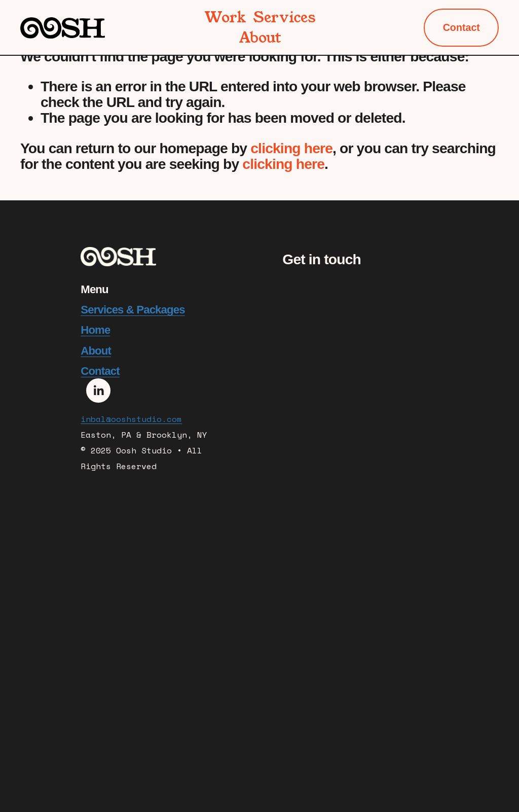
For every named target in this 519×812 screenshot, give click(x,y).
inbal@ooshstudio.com (131, 420)
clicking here (291, 148)
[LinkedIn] (98, 391)
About (260, 38)
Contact (461, 27)
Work (225, 17)
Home (95, 330)
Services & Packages (133, 310)
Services (285, 17)
